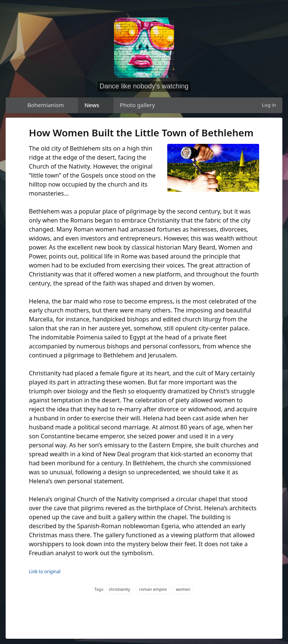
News (92, 105)
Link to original (45, 572)
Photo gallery (138, 105)
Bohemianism (46, 105)
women (183, 589)
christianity (119, 589)
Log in (269, 105)
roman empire (153, 589)
